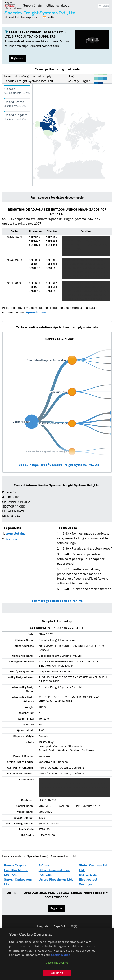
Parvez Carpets (15, 866)
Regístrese (17, 58)
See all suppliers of (59, 465)
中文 (74, 926)
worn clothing (16, 534)
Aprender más (36, 313)
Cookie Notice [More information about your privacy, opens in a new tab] (61, 956)
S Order (44, 866)
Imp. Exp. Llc (88, 875)
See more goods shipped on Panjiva (57, 601)
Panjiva (14, 5)
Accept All (57, 973)
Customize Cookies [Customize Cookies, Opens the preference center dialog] (57, 963)
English (42, 926)
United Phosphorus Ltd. (56, 880)
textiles (11, 539)
